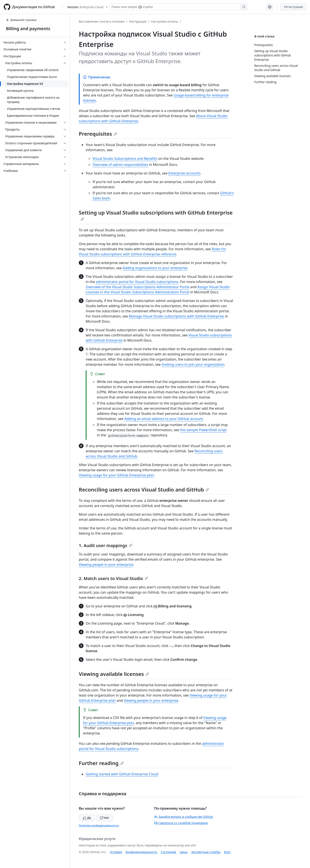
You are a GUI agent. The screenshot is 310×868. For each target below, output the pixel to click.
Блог (227, 852)
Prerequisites (98, 134)
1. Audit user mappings (106, 545)
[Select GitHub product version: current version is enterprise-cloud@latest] (88, 7)
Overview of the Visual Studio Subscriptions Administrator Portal (138, 287)
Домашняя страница (21, 20)
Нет (105, 818)
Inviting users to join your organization (193, 364)
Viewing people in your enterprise (106, 565)
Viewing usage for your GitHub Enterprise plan (116, 475)
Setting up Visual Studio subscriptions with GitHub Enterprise (156, 215)
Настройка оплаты (165, 21)
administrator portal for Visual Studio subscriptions (137, 282)
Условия (116, 852)
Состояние (169, 852)
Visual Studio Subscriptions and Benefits (125, 159)
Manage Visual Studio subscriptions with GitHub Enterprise (176, 316)
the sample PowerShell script (203, 430)
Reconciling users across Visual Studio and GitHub (144, 489)
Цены (184, 852)
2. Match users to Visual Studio (113, 578)
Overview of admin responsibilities (120, 165)
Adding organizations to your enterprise (155, 268)
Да (87, 818)
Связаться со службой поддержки (181, 823)
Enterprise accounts (184, 173)
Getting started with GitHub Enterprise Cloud (122, 774)
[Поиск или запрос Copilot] (178, 7)
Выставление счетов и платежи (102, 21)
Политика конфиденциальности (99, 825)
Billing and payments (28, 29)
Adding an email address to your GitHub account (164, 419)
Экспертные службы (206, 852)
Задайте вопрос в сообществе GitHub (184, 817)
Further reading (101, 763)
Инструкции (138, 21)
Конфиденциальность (141, 852)
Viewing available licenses (114, 674)
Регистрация (293, 7)
